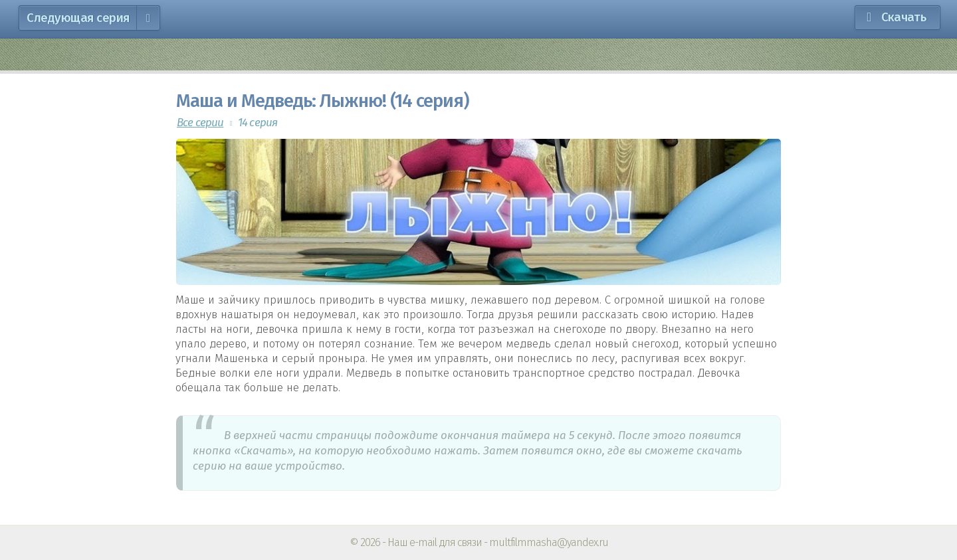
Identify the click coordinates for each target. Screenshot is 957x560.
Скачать (904, 17)
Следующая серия (91, 18)
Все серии (200, 123)
